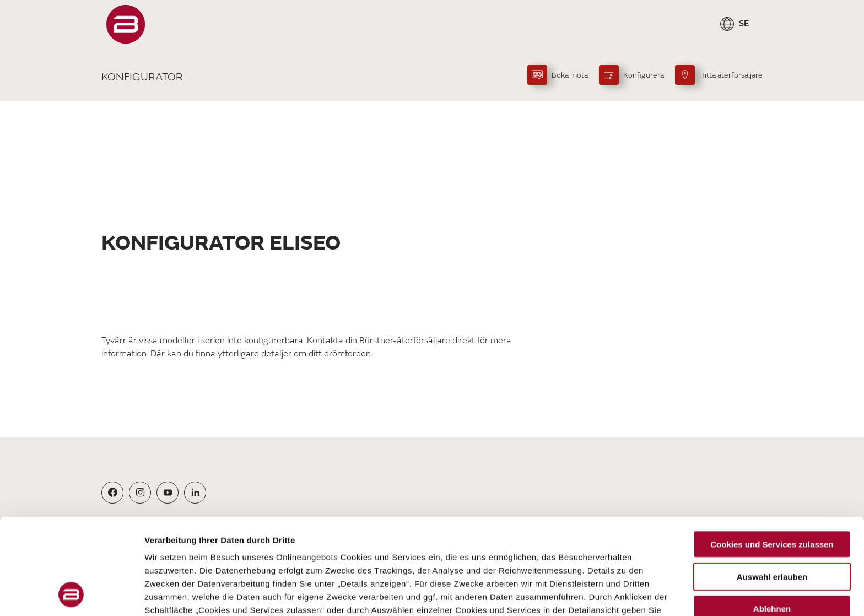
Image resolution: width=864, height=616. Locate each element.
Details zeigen (586, 594)
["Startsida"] (126, 24)
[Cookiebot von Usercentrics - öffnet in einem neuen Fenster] (71, 595)
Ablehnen (772, 519)
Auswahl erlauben (772, 487)
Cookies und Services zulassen (772, 455)
